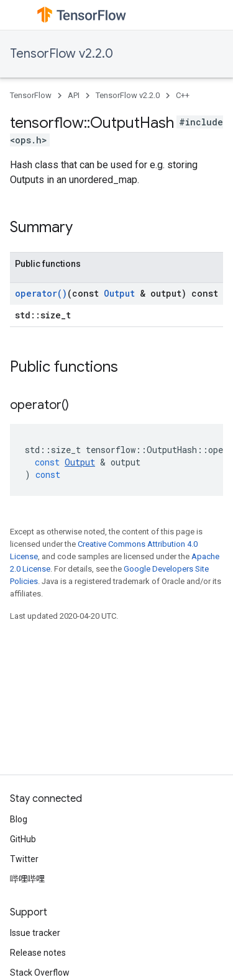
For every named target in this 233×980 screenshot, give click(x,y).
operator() (41, 293)
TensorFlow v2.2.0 (62, 54)
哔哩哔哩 (27, 879)
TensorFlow (31, 95)
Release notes (38, 953)
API (74, 95)
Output (119, 293)
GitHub (23, 839)
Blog (19, 819)
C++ (183, 95)
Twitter (24, 859)
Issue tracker (35, 933)
